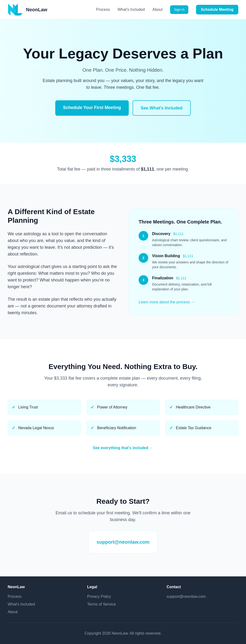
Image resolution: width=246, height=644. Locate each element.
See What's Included (162, 108)
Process (103, 10)
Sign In (179, 10)
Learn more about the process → (167, 302)
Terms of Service (101, 604)
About (158, 10)
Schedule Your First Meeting (92, 108)
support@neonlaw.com (123, 542)
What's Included (131, 10)
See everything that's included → (123, 448)
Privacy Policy (99, 596)
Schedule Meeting (217, 10)
